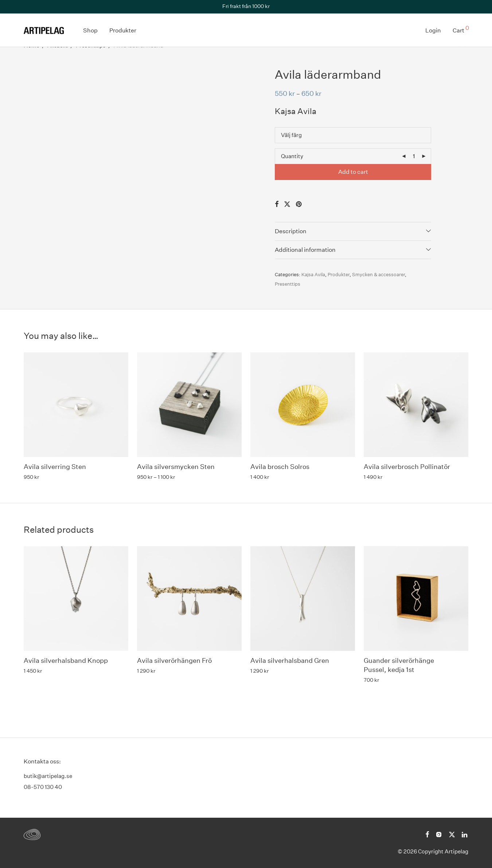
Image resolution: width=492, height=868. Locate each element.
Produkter (123, 30)
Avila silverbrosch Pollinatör (407, 467)
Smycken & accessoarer (378, 275)
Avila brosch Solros (280, 467)
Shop (90, 30)
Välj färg (291, 135)
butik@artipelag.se (48, 776)
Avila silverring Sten (55, 467)
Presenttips (288, 284)
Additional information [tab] (305, 250)
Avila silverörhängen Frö (174, 660)
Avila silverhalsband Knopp (66, 660)
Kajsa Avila (313, 275)
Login (433, 30)
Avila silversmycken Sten (176, 467)
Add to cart (353, 172)
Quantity (292, 156)
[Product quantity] (414, 156)
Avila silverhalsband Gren (290, 660)
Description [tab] (291, 231)
